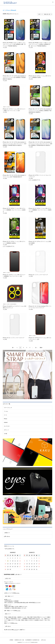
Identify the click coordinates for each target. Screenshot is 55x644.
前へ (13, 348)
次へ (36, 348)
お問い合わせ (7, 536)
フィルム (6, 411)
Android (6, 422)
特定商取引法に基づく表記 (19, 640)
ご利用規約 (11, 640)
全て (4, 10)
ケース (5, 415)
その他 (5, 434)
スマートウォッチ (8, 408)
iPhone (6, 419)
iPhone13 (13, 10)
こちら (18, 593)
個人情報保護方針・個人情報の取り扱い (33, 640)
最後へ (41, 348)
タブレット (6, 430)
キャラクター (7, 426)
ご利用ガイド (7, 533)
